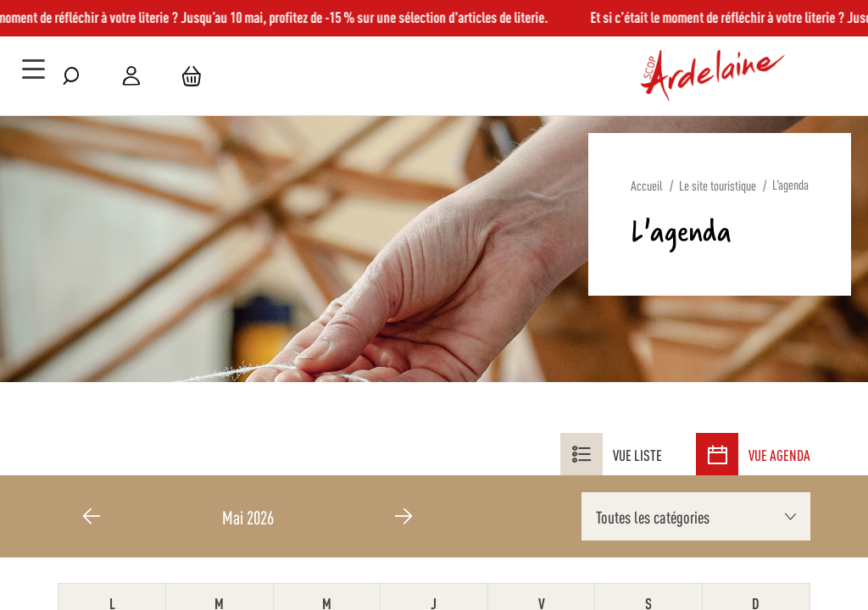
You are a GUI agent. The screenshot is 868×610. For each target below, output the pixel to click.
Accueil (647, 185)
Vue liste (611, 454)
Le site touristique (718, 185)
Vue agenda (753, 454)
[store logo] (713, 76)
